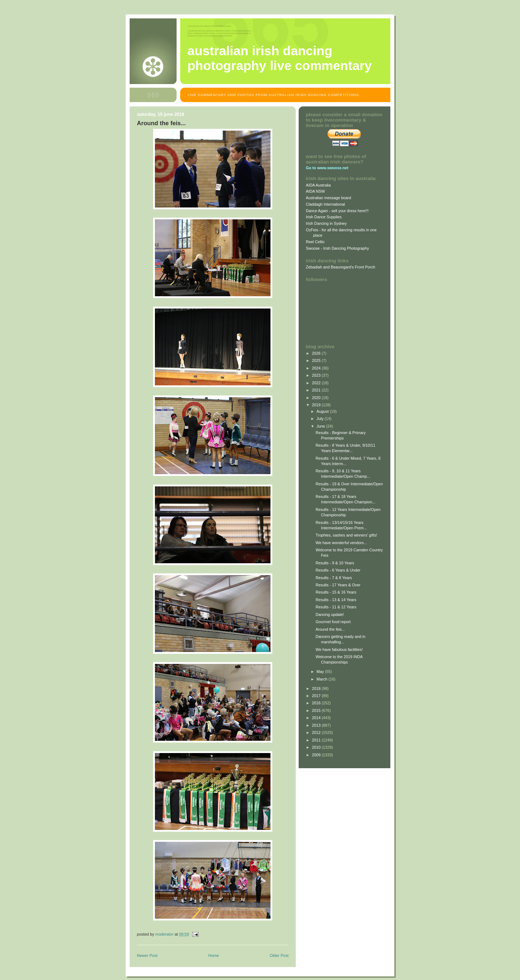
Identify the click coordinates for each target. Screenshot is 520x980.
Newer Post (147, 955)
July (321, 419)
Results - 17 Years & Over (338, 585)
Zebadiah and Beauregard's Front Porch (341, 267)
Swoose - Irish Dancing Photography (337, 248)
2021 (317, 390)
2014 (317, 718)
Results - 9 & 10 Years (335, 563)
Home (214, 955)
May (321, 671)
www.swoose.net (333, 168)
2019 (317, 405)
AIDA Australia (318, 185)
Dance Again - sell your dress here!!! (337, 211)
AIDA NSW (315, 191)
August (323, 411)
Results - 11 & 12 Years (336, 607)
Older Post (279, 955)
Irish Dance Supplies (324, 217)
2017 (317, 696)
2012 (317, 732)
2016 (317, 703)
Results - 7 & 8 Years (334, 578)
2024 (317, 368)
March (323, 679)
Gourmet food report (333, 622)
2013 (317, 725)
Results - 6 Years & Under (338, 570)
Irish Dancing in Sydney (326, 223)
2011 (317, 740)
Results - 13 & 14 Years (336, 600)
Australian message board (328, 198)
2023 (317, 375)
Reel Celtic (315, 242)
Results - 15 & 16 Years (336, 592)
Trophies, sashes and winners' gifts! (346, 535)
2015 (317, 710)
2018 (317, 688)
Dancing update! (330, 614)
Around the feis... (330, 629)
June (321, 426)
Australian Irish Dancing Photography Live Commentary (280, 58)
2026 (317, 353)
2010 (317, 747)
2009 (317, 755)
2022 (317, 383)
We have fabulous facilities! (339, 649)
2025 (317, 360)
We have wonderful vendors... (341, 543)
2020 (317, 398)
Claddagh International (326, 204)
